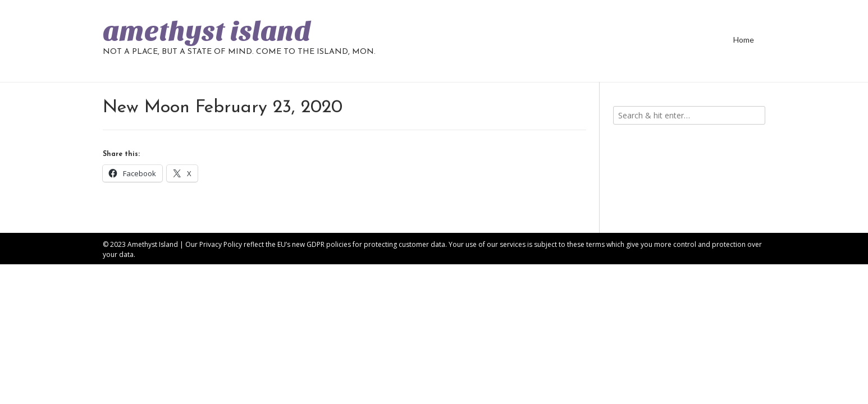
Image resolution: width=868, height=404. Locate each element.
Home (744, 40)
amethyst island (207, 31)
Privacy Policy (221, 244)
